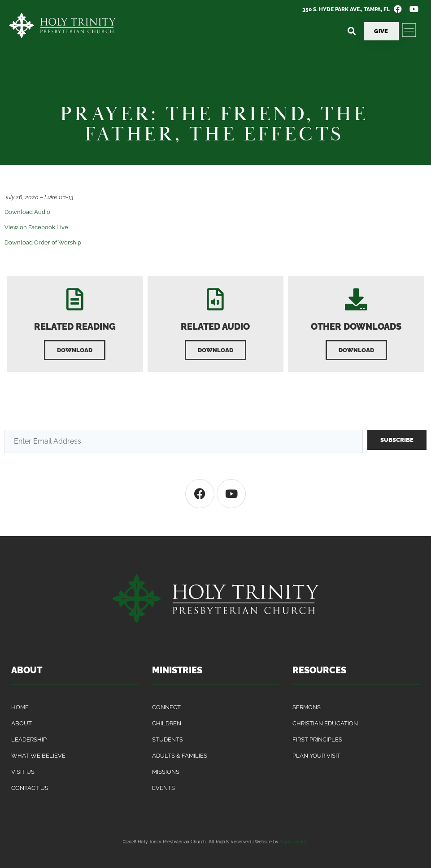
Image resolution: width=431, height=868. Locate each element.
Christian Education (325, 723)
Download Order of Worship (43, 242)
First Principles (317, 739)
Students (168, 739)
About (22, 723)
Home (20, 707)
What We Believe (38, 756)
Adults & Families (180, 756)
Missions (166, 772)
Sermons (307, 707)
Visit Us (23, 772)
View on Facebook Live (36, 227)
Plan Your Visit (316, 756)
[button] (352, 31)
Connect (166, 707)
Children (167, 723)
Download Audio (27, 212)
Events (163, 788)
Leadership (29, 739)
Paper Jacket (294, 842)
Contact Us (30, 788)
